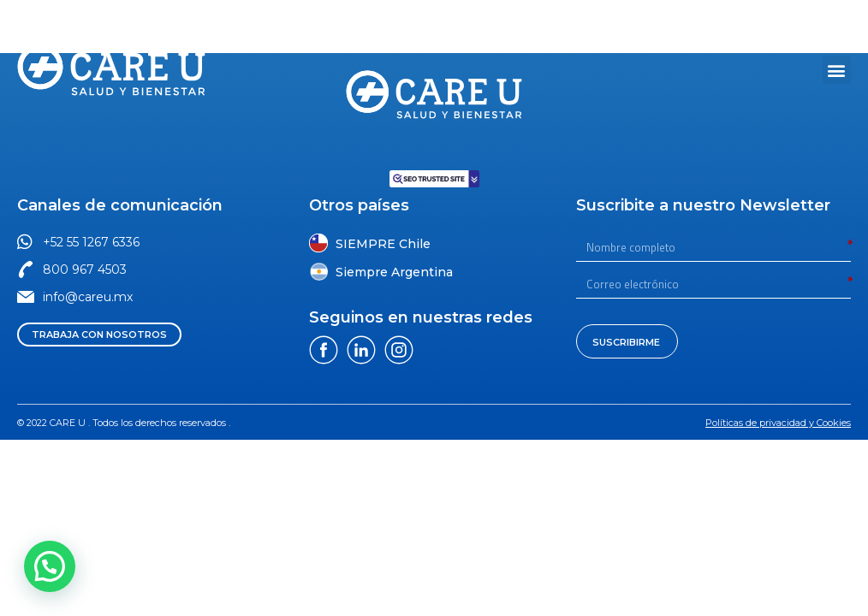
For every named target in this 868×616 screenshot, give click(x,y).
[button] (702, 17)
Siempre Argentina (394, 272)
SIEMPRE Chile (383, 244)
